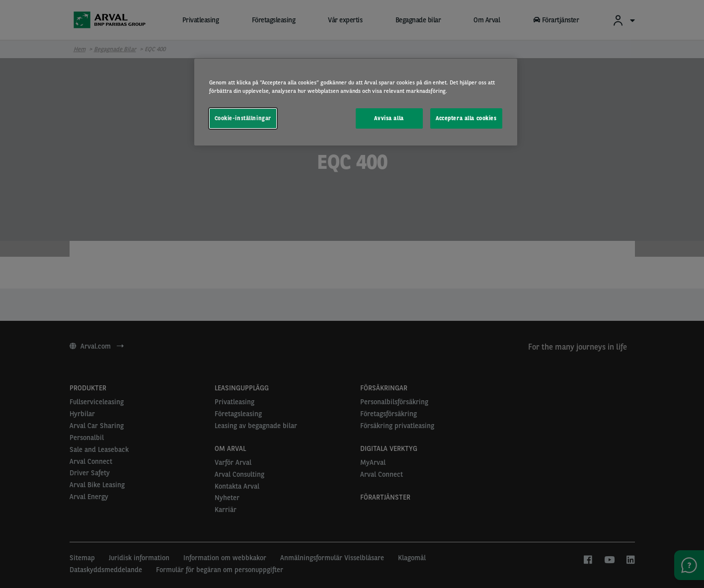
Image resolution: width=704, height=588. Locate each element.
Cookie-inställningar (243, 118)
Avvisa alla (389, 118)
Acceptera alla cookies (466, 118)
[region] (356, 102)
